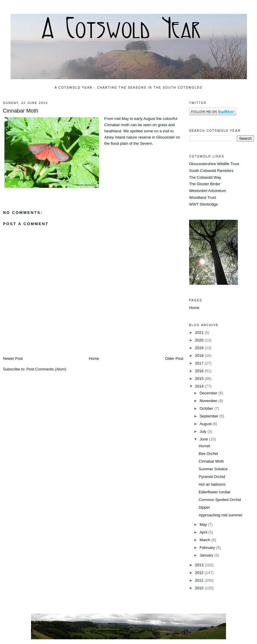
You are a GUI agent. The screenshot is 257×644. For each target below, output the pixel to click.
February (208, 548)
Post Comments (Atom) (47, 369)
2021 (200, 332)
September (210, 416)
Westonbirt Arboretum (208, 191)
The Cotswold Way (205, 177)
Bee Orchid (208, 454)
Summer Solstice (213, 469)
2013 (200, 565)
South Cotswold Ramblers (211, 171)
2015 (200, 379)
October (207, 408)
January (207, 555)
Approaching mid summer (220, 515)
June (204, 439)
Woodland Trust (202, 197)
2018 (200, 356)
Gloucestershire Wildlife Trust (214, 164)
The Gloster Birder (205, 184)
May (204, 525)
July (204, 431)
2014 (200, 386)
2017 (200, 363)
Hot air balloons (212, 484)
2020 (200, 340)
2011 (200, 580)
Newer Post (13, 358)
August (206, 424)
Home (94, 358)
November (209, 401)
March (206, 540)
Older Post (174, 358)
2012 (200, 573)
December (209, 393)
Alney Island (115, 137)
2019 (200, 348)
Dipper (204, 507)
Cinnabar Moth (21, 111)
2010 (200, 588)
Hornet (204, 446)
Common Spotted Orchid (220, 500)
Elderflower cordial (214, 492)
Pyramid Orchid (212, 477)
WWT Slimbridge (203, 204)
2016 (200, 371)
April (204, 532)
